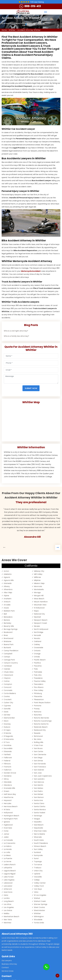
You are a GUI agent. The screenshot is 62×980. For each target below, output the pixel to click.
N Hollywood (39, 608)
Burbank (7, 648)
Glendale (8, 782)
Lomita (7, 898)
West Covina (39, 907)
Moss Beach (39, 599)
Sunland (37, 852)
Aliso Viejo (8, 593)
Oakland (38, 641)
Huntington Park (11, 819)
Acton (6, 571)
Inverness (8, 828)
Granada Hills (9, 788)
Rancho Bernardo (41, 718)
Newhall (37, 617)
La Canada (8, 840)
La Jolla (7, 852)
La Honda (8, 849)
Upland (37, 874)
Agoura (7, 577)
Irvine (6, 831)
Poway (37, 709)
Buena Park (9, 644)
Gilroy (6, 779)
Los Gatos (8, 910)
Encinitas (8, 745)
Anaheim (8, 599)
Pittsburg (38, 693)
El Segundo (8, 736)
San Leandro (39, 779)
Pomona (38, 706)
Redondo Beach (41, 727)
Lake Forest (9, 877)
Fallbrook (8, 758)
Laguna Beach (10, 871)
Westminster (40, 910)
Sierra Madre (39, 834)
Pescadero (39, 684)
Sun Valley (38, 849)
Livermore (8, 892)
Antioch (7, 602)
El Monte (7, 733)
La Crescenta (9, 843)
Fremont (7, 767)
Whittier (12, 30)
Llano (6, 895)
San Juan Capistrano (43, 776)
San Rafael (38, 794)
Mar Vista (8, 920)
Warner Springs (41, 904)
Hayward (8, 800)
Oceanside (39, 648)
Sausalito (38, 822)
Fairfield (7, 755)
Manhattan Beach (11, 917)
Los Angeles (9, 907)
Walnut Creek (40, 901)
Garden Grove (10, 773)
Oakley (37, 644)
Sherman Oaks (40, 831)
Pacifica (37, 663)
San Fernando (40, 764)
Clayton (7, 678)
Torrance (38, 865)
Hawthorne (9, 797)
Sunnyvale (38, 855)
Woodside (38, 920)
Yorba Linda (39, 923)
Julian (6, 837)
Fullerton (8, 770)
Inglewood (8, 825)
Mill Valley (38, 574)
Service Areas (8, 971)
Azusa (6, 608)
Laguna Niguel (10, 874)
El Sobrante (9, 739)
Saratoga (38, 816)
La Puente (8, 858)
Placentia (38, 696)
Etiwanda (8, 751)
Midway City (39, 571)
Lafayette (8, 868)
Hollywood (8, 813)
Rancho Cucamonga (43, 721)
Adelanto (8, 574)
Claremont (8, 675)
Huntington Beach (11, 816)
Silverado (38, 837)
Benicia (7, 620)
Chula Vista (9, 672)
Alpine (6, 596)
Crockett (8, 699)
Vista (36, 892)
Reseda (37, 733)
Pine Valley (39, 690)
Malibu (6, 913)
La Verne (7, 861)
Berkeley (7, 623)
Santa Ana (38, 800)
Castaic (7, 669)
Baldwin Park (9, 611)
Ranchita (38, 715)
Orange (37, 654)
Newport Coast (40, 623)
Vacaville (38, 877)
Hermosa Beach (11, 806)
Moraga (37, 593)
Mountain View (40, 605)
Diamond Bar (9, 718)
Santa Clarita (40, 806)
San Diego (38, 758)
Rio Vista (38, 739)
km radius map (31, 422)
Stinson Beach (40, 846)
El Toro (7, 742)
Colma (7, 681)
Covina (7, 696)
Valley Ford (39, 886)
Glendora (8, 785)
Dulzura (7, 727)
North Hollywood (41, 629)
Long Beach (9, 901)
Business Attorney (9, 964)
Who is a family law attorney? (16, 336)
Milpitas (37, 580)
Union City (38, 871)
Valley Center (40, 883)
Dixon (6, 721)
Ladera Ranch (10, 865)
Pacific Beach (40, 660)
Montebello (39, 589)
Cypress (7, 706)
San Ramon (39, 797)
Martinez (7, 923)
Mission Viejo (39, 583)
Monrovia (38, 586)
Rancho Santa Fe (41, 724)
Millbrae (37, 577)
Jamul (6, 834)
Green (6, 791)
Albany (7, 586)
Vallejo (37, 880)
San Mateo (39, 788)
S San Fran (38, 745)
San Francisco (40, 767)
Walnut (37, 898)
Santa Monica (40, 810)
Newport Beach (41, 620)
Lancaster (8, 886)
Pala (36, 669)
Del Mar (7, 715)
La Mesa (7, 855)
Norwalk (37, 635)
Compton (8, 684)
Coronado (8, 690)
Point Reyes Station (42, 703)
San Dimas (38, 761)
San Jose (38, 773)
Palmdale (38, 672)
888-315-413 (33, 6)
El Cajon (7, 730)
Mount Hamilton (41, 602)
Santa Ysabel (40, 813)
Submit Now (31, 388)
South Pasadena (41, 843)
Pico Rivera (39, 687)
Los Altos (7, 904)
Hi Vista (7, 810)
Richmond (38, 736)
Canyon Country (11, 663)
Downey (7, 724)
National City (39, 614)
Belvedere (8, 617)
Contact (5, 968)
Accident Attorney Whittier (29, 30)
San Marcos (39, 782)
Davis (6, 712)
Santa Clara (39, 803)
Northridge (39, 632)
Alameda (8, 583)
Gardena (8, 776)
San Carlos (39, 751)
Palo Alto (38, 675)
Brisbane (7, 641)
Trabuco (38, 868)
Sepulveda (38, 828)
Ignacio (7, 822)
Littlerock (8, 889)
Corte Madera (10, 693)
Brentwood (8, 638)
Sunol (36, 858)
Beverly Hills (9, 626)
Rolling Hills (39, 742)
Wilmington (39, 917)
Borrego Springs (11, 629)
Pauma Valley (40, 681)
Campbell (8, 654)
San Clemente (40, 755)
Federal (7, 761)
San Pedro (38, 791)
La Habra (8, 846)
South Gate (39, 840)
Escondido (8, 748)
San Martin (39, 785)
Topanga (38, 861)
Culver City (8, 703)
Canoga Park (9, 660)
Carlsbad (8, 666)
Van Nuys (38, 889)
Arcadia (7, 605)
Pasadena (38, 678)
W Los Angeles (40, 895)
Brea (6, 635)
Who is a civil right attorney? (16, 331)
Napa (36, 611)
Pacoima (38, 666)
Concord (7, 687)
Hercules (7, 803)
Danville (7, 709)
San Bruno (38, 748)
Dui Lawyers (7, 961)
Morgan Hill (39, 596)
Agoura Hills (9, 580)
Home (4, 30)
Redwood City (40, 730)
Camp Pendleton (11, 651)
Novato (37, 638)
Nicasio (37, 626)
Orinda (37, 657)
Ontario (37, 651)
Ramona (38, 712)
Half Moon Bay (10, 794)
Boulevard (8, 632)
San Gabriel (39, 770)
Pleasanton (39, 699)
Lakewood (8, 883)
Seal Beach (39, 825)
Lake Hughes (9, 880)
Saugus (37, 819)
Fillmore (7, 764)
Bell (5, 614)
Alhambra (8, 589)
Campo (7, 657)
